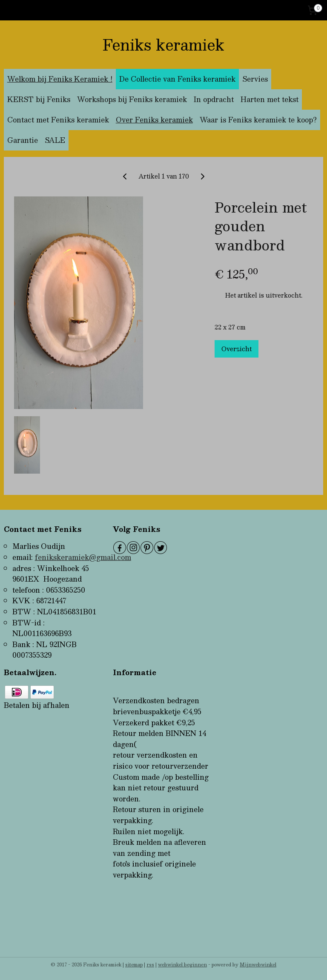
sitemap (134, 964)
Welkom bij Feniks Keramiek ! (60, 79)
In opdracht (214, 99)
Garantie (23, 140)
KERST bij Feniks (39, 99)
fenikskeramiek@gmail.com (83, 557)
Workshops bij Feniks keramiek (132, 99)
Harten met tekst (270, 99)
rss (150, 964)
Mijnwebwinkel (258, 964)
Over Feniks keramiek (154, 120)
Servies (255, 79)
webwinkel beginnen (182, 964)
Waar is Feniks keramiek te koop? (258, 120)
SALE (55, 140)
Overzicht (237, 349)
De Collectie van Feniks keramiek (177, 79)
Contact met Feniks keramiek (58, 120)
